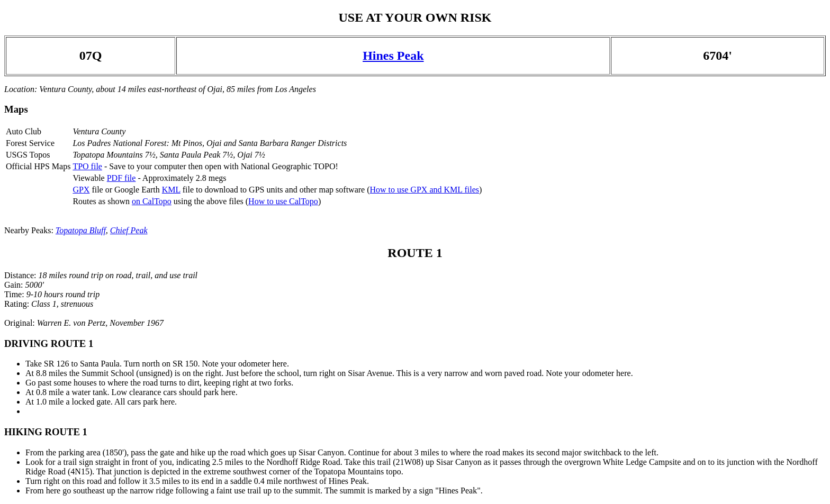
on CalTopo (152, 201)
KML (171, 190)
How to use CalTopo (283, 201)
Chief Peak (129, 230)
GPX (81, 190)
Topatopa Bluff (81, 230)
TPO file (87, 166)
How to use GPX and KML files (424, 190)
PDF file (121, 178)
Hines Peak (393, 56)
